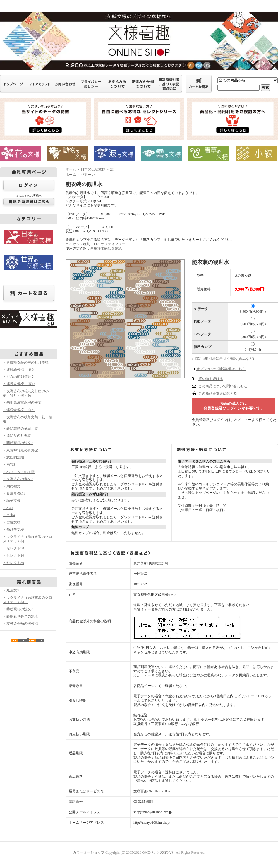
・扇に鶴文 (12, 486)
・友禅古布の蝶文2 (18, 479)
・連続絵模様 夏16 (19, 384)
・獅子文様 (12, 501)
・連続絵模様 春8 (18, 369)
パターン (88, 175)
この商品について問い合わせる (223, 386)
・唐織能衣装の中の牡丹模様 (26, 362)
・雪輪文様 (12, 522)
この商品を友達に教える (218, 393)
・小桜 (8, 508)
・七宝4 (9, 515)
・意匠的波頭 (13, 457)
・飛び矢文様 (13, 530)
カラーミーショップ (89, 852)
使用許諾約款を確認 (106, 248)
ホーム (71, 169)
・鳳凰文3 (11, 590)
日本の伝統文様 (93, 169)
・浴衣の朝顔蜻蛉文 (19, 377)
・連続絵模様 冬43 (19, 410)
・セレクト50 (13, 563)
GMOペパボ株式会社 (159, 852)
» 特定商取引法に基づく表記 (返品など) (223, 359)
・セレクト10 (13, 555)
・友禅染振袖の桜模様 (20, 623)
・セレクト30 (13, 548)
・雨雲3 (9, 465)
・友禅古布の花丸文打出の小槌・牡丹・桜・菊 (26, 393)
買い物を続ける (211, 379)
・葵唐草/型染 (14, 493)
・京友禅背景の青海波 (20, 450)
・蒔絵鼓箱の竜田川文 (20, 429)
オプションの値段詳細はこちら (221, 369)
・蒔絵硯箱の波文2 (18, 443)
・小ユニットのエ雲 (19, 472)
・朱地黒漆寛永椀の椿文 (22, 403)
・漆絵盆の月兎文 (17, 436)
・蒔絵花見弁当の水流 (20, 616)
